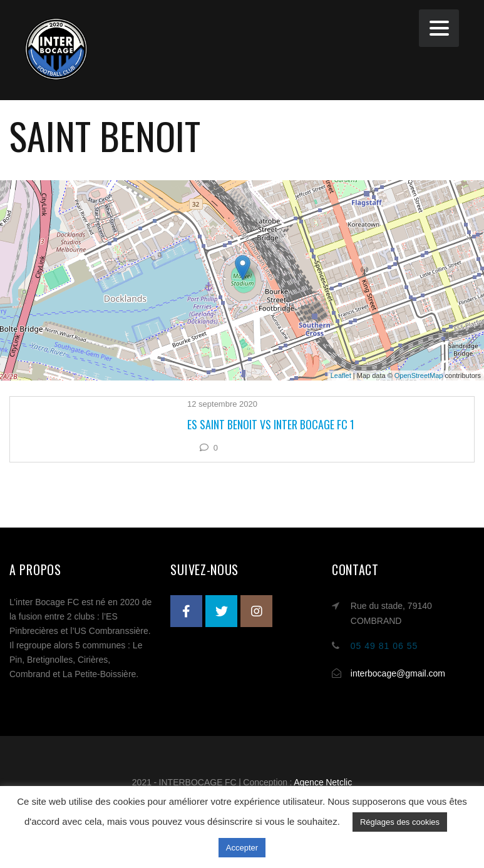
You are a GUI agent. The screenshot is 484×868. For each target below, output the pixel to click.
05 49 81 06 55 (384, 646)
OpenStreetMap (419, 375)
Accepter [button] (242, 848)
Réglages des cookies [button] (400, 822)
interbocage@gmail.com (398, 673)
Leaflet (341, 375)
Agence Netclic (323, 782)
